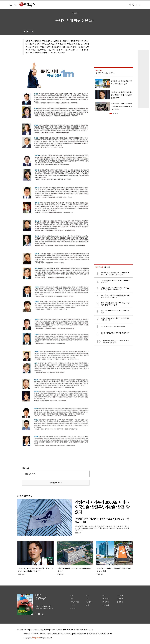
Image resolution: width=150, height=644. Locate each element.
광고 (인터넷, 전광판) (36, 630)
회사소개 (26, 630)
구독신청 (120, 599)
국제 (87, 599)
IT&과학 (89, 602)
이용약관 (59, 630)
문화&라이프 (75, 602)
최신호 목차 (105, 599)
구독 (112, 73)
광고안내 (120, 602)
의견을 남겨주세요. (30, 474)
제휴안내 (46, 630)
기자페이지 (105, 605)
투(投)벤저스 (102, 73)
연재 (103, 595)
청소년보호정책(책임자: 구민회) (84, 630)
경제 (87, 595)
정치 (72, 595)
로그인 (138, 5)
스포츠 (73, 605)
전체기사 (73, 609)
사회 (72, 599)
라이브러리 (105, 602)
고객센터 (53, 630)
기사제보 (120, 595)
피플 (87, 605)
